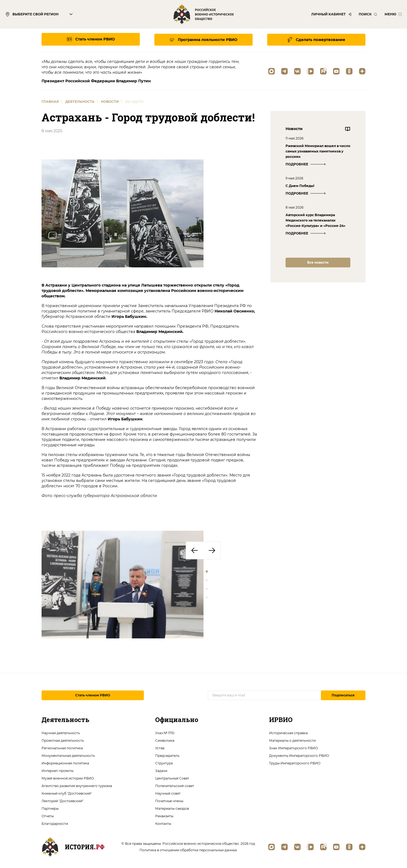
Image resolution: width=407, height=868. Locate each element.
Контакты (163, 823)
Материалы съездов (172, 808)
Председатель (167, 755)
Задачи (161, 770)
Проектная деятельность (63, 740)
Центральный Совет (172, 778)
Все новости (318, 262)
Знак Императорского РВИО (294, 748)
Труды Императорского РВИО (295, 763)
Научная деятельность (61, 732)
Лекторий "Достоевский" (62, 800)
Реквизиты (164, 816)
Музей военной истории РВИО (68, 778)
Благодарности (55, 823)
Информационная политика (65, 763)
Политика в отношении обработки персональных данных (188, 850)
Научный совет (168, 793)
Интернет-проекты (57, 770)
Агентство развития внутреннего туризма (77, 785)
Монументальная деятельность (68, 755)
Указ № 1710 (165, 732)
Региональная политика (62, 748)
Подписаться (343, 695)
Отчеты (48, 816)
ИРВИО (281, 719)
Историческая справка (288, 732)
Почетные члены (169, 800)
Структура (164, 763)
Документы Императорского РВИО (299, 755)
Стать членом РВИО (93, 695)
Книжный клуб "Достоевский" (67, 793)
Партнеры (50, 808)
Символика (165, 740)
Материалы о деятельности (292, 740)
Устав (160, 748)
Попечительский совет (175, 785)
